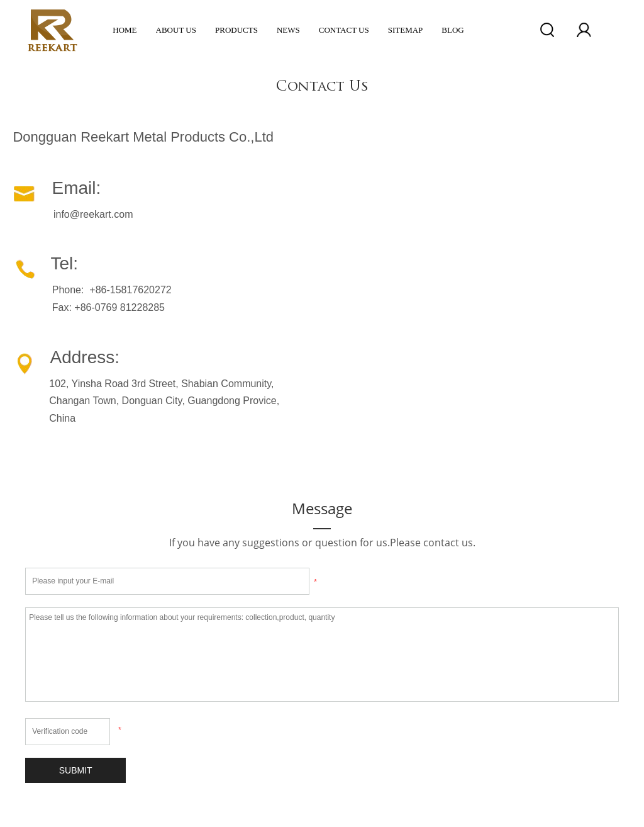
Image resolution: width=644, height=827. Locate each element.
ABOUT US (176, 30)
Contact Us (344, 30)
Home (125, 30)
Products (236, 30)
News (288, 30)
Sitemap (406, 30)
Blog (452, 30)
